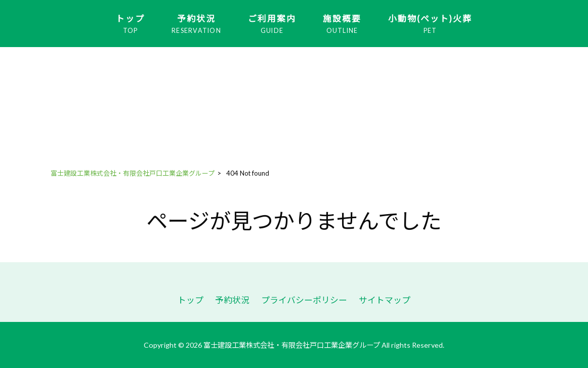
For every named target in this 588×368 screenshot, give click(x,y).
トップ (191, 300)
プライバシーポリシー (304, 300)
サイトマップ (385, 300)
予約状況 (232, 300)
